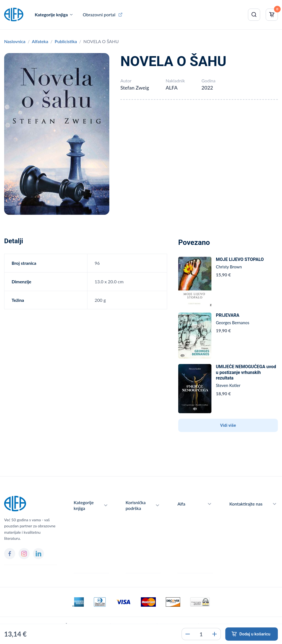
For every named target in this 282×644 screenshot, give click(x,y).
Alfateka (40, 41)
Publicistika (66, 41)
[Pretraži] (254, 15)
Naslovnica (15, 41)
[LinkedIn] (38, 554)
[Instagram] (24, 554)
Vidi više (228, 425)
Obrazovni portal (99, 15)
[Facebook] (10, 554)
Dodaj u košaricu (255, 634)
